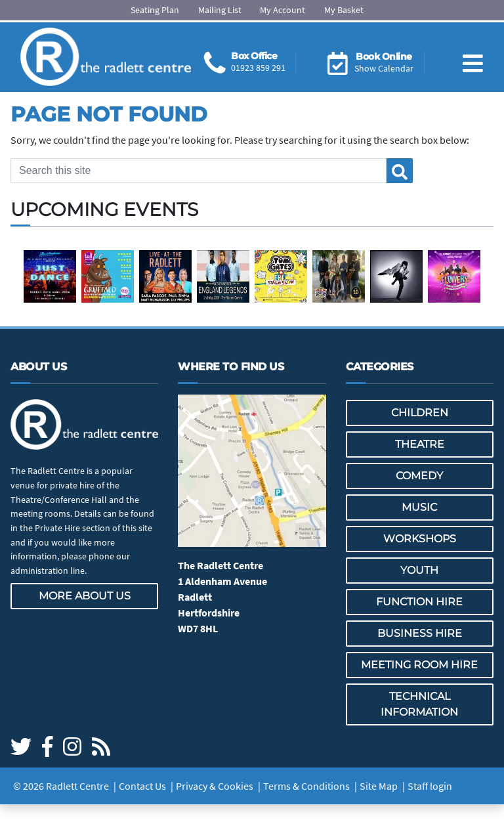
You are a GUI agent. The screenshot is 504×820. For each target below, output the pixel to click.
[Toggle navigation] (473, 53)
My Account (283, 10)
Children (420, 413)
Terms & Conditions (306, 786)
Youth (419, 570)
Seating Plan (155, 10)
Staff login (430, 786)
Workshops (420, 539)
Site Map (379, 786)
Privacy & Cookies (215, 786)
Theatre (420, 444)
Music (419, 507)
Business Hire (420, 633)
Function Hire (419, 602)
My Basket (344, 10)
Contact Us (142, 786)
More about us (85, 596)
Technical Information (419, 704)
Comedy (419, 476)
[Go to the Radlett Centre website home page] (106, 57)
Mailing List (220, 10)
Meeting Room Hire (419, 665)
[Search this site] (199, 171)
